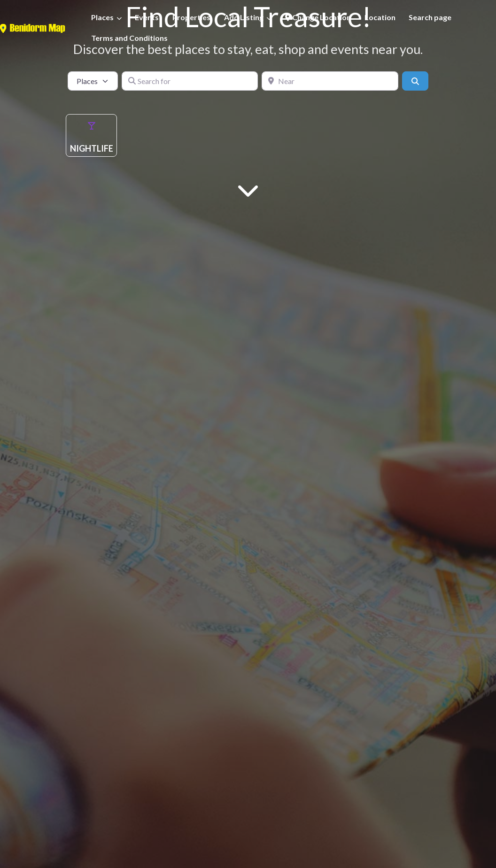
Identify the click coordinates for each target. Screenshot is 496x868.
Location (380, 17)
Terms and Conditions (129, 38)
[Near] (330, 81)
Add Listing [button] (244, 17)
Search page (430, 17)
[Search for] (190, 81)
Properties (191, 17)
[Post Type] (93, 81)
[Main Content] (248, 189)
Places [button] (102, 17)
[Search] (415, 81)
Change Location (318, 17)
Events (147, 17)
